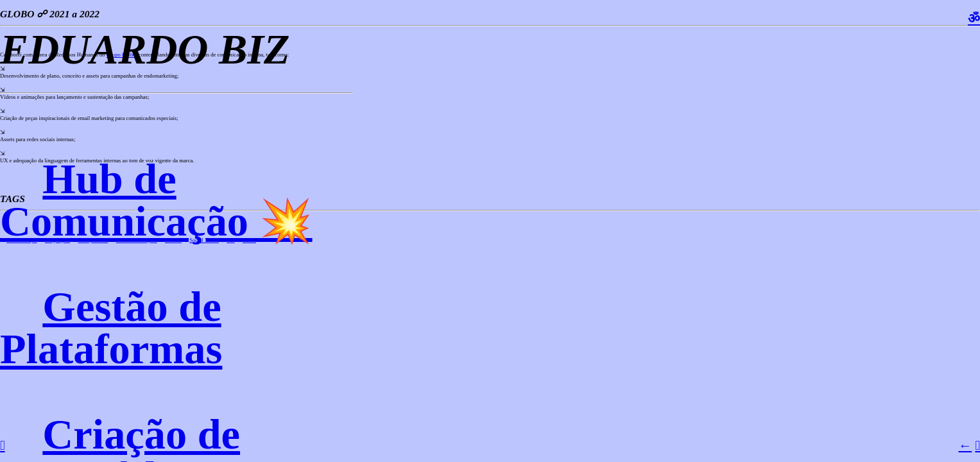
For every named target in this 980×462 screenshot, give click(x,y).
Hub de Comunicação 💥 (156, 200)
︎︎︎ (977, 445)
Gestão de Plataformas (111, 328)
